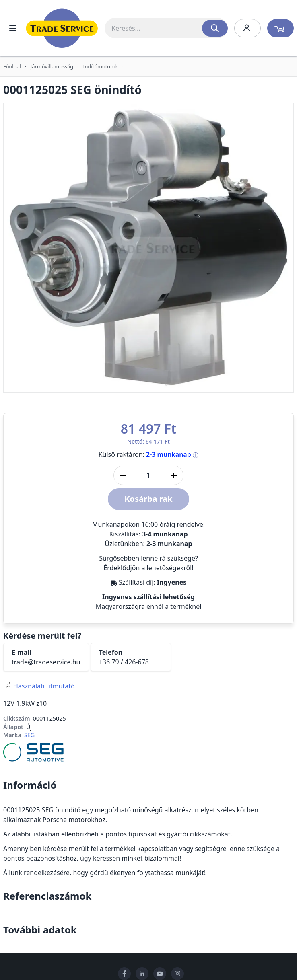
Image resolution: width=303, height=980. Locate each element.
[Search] (215, 28)
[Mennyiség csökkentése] (123, 475)
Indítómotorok (100, 66)
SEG (29, 735)
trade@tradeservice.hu (46, 662)
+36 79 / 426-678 (124, 662)
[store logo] (62, 28)
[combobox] (166, 28)
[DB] (148, 475)
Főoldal (12, 66)
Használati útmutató (44, 686)
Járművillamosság (52, 66)
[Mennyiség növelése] (174, 475)
